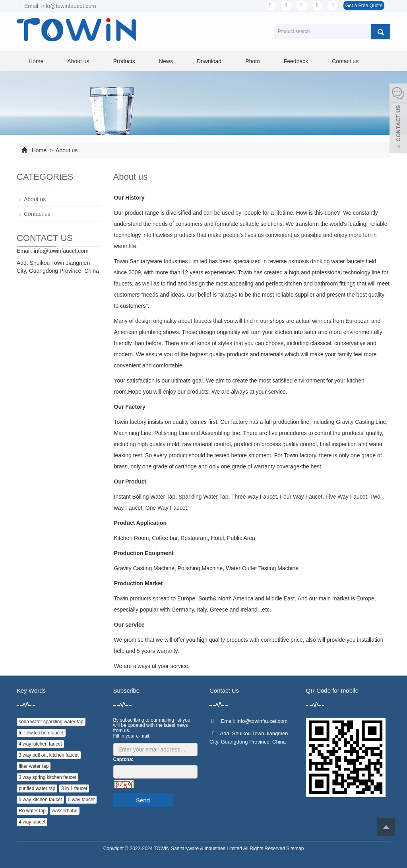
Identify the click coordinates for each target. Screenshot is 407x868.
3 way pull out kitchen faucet (49, 755)
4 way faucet (32, 822)
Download (209, 61)
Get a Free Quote (364, 6)
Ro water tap (32, 811)
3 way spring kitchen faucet (47, 777)
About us (78, 61)
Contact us (345, 61)
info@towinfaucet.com (61, 251)
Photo (253, 61)
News (166, 61)
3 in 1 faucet (74, 788)
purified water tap (37, 788)
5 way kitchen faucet (40, 800)
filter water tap (34, 766)
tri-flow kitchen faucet (41, 733)
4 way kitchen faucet (40, 744)
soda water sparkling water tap (51, 722)
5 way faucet (81, 800)
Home (36, 61)
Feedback (296, 61)
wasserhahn (65, 811)
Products (124, 61)
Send (143, 800)
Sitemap (295, 849)
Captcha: (123, 759)
